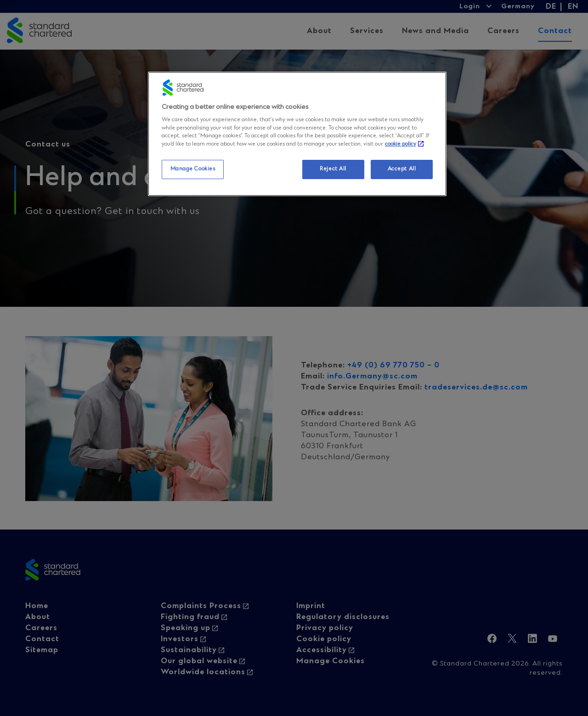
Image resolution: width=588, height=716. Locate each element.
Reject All (333, 169)
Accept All (402, 169)
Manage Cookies (193, 169)
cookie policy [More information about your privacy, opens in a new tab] (401, 144)
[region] (297, 134)
